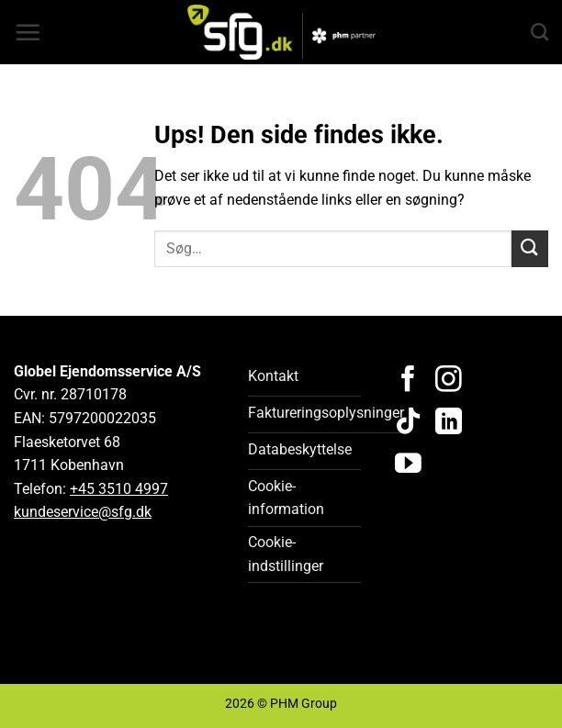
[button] (28, 32)
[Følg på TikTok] (408, 423)
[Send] (530, 248)
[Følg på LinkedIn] (449, 423)
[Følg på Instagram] (449, 381)
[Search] (540, 32)
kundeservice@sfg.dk (83, 512)
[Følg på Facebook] (408, 381)
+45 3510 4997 (119, 489)
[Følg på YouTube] (408, 465)
